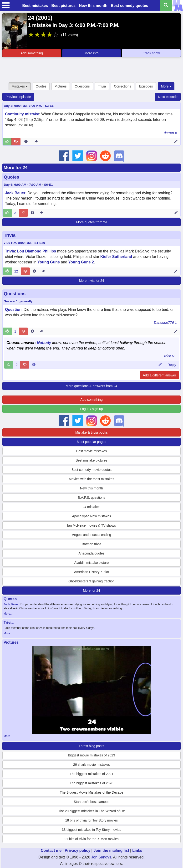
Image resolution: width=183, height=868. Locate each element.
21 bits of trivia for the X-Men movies (91, 839)
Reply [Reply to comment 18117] (172, 365)
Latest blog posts (91, 746)
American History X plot (91, 572)
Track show (151, 53)
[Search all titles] (166, 5)
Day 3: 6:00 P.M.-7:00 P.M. (23, 106)
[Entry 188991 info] (32, 213)
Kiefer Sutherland (116, 257)
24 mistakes (92, 507)
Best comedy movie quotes (91, 470)
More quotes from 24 (91, 222)
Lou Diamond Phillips (37, 251)
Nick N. (170, 356)
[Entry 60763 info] (32, 331)
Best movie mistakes (91, 451)
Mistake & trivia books (91, 432)
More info (91, 53)
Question (13, 310)
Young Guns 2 (81, 262)
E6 (52, 106)
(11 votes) (69, 35)
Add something (32, 53)
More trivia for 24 (91, 281)
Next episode (168, 97)
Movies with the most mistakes (91, 479)
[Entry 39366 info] (34, 271)
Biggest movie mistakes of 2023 (91, 755)
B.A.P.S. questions (92, 498)
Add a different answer (159, 375)
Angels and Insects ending (91, 535)
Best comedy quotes (129, 6)
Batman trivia (91, 544)
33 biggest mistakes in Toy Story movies (92, 830)
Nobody (44, 343)
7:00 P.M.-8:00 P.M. (18, 243)
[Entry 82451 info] (26, 142)
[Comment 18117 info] (34, 365)
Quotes (41, 86)
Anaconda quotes (92, 553)
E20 (42, 243)
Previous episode (18, 97)
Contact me (51, 850)
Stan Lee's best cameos (92, 802)
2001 (44, 18)
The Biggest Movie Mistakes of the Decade (91, 792)
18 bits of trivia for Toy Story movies (92, 820)
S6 (46, 185)
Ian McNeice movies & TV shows (91, 525)
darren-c (170, 133)
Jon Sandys (101, 857)
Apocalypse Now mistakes (91, 516)
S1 (36, 243)
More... (8, 614)
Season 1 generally (18, 301)
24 (31, 18)
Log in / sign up (92, 409)
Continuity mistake (22, 114)
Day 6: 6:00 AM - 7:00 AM (23, 185)
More (166, 86)
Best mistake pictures (91, 460)
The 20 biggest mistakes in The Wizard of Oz (91, 811)
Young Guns (49, 262)
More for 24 (16, 167)
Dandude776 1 (165, 323)
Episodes (146, 86)
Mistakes (20, 86)
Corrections (122, 86)
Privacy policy (77, 850)
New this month (93, 6)
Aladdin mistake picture (92, 563)
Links (137, 850)
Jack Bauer (15, 193)
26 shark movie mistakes (91, 765)
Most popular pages (92, 442)
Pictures (61, 86)
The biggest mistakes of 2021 (92, 774)
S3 (47, 106)
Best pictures (64, 6)
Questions (82, 86)
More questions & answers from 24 (91, 386)
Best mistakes (35, 6)
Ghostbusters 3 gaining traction (91, 581)
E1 (51, 185)
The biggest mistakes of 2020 (92, 783)
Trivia (102, 86)
